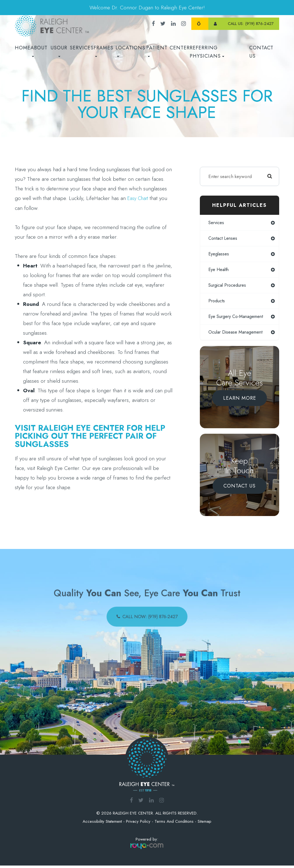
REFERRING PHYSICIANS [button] (207, 52)
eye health (219, 271)
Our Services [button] (75, 51)
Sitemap (205, 824)
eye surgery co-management (238, 319)
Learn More (240, 401)
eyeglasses (219, 255)
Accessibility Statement (102, 824)
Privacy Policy (138, 824)
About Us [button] (44, 51)
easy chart (139, 198)
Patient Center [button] (168, 51)
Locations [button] (130, 51)
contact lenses (223, 239)
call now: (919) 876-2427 (150, 618)
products (217, 303)
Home (23, 48)
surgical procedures (229, 287)
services (217, 223)
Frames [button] (103, 51)
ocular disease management (237, 335)
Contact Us (261, 52)
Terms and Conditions (174, 824)
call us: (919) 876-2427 (251, 24)
